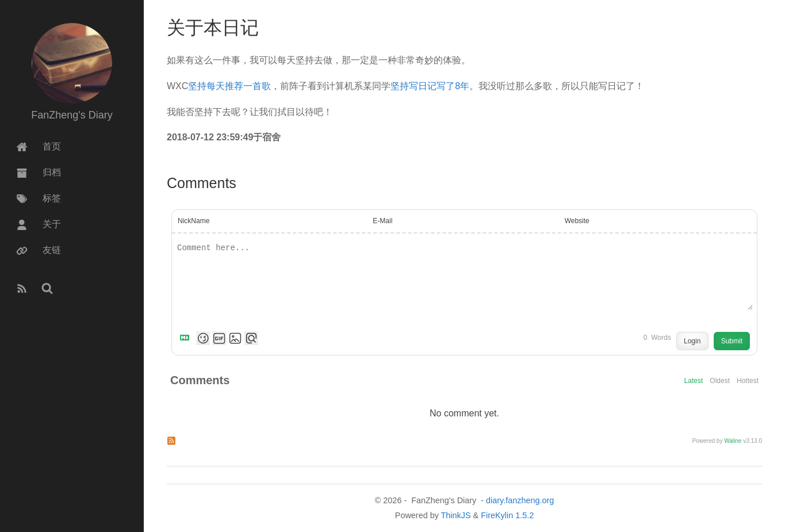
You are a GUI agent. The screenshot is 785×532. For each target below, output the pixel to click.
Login (692, 341)
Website (577, 221)
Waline (733, 441)
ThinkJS (456, 515)
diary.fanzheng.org (520, 500)
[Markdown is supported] (187, 338)
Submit (732, 341)
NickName (194, 221)
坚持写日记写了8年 (430, 86)
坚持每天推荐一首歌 (229, 86)
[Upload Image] (235, 338)
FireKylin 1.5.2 (507, 515)
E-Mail (382, 221)
